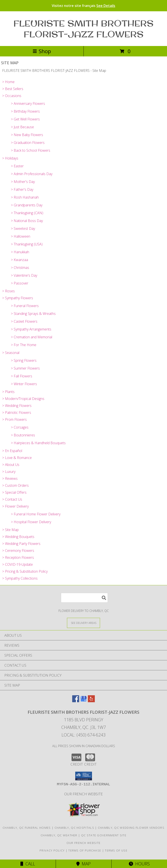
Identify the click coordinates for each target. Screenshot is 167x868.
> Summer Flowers (25, 368)
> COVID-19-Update (18, 564)
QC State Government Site (104, 835)
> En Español (12, 451)
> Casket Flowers (24, 321)
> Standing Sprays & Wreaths (33, 314)
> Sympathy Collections (20, 578)
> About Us (11, 465)
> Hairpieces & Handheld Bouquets (38, 443)
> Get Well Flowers (25, 119)
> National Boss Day (27, 221)
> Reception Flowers (18, 557)
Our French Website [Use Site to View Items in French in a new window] (83, 794)
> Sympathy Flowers (18, 298)
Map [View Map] (83, 864)
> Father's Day (22, 189)
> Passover (20, 283)
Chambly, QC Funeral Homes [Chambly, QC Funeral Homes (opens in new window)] (27, 828)
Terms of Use (116, 850)
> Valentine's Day (24, 275)
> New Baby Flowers (27, 135)
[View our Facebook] (76, 701)
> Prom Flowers (14, 419)
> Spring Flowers (24, 360)
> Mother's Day (23, 182)
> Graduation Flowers (28, 143)
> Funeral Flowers (25, 306)
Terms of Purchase (85, 850)
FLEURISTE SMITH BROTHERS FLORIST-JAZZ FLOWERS (83, 29)
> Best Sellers (13, 89)
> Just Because (22, 127)
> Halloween (21, 236)
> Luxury (9, 472)
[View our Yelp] (91, 701)
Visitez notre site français (83, 6)
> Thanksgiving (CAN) (27, 213)
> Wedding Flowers (17, 406)
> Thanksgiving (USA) (27, 244)
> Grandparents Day (27, 205)
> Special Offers (14, 492)
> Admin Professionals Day (32, 174)
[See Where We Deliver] (83, 623)
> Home (8, 82)
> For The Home (24, 345)
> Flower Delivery (15, 506)
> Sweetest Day (23, 229)
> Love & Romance (17, 458)
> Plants (8, 392)
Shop (42, 51)
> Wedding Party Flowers (21, 544)
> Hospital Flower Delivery (31, 522)
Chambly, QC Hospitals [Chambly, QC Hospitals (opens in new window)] (74, 828)
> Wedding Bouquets (18, 537)
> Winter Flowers (24, 384)
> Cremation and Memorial (32, 337)
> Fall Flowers (22, 376)
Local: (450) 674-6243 (83, 735)
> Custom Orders (15, 485)
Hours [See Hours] (139, 864)
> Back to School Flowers (31, 150)
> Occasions (12, 96)
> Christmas (20, 268)
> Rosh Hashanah (25, 197)
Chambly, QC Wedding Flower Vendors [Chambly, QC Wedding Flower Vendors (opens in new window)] (131, 828)
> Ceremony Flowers (18, 551)
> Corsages (20, 427)
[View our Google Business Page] (83, 701)
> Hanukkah (20, 252)
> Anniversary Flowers (28, 104)
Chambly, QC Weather (59, 835)
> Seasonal (11, 353)
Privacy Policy (52, 850)
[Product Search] (84, 598)
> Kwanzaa (19, 260)
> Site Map (10, 530)
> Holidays (10, 158)
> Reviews (10, 478)
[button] (84, 776)
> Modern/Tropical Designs (23, 399)
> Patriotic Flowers (17, 413)
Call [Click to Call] (28, 864)
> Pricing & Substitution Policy (25, 571)
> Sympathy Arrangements (31, 329)
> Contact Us (12, 499)
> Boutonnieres (23, 435)
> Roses (8, 291)
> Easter (17, 166)
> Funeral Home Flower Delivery (36, 514)
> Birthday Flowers (25, 111)
